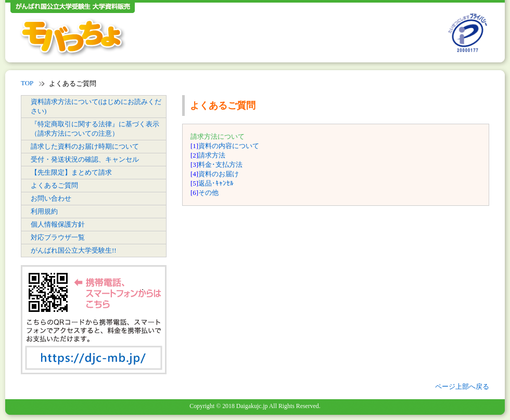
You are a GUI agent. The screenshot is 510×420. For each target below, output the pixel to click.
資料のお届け (219, 174)
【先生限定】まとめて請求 (71, 172)
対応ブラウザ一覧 (58, 237)
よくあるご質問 (54, 185)
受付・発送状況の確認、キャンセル (85, 159)
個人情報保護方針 (58, 224)
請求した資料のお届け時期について (85, 146)
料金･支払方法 (220, 165)
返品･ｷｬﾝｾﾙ (216, 183)
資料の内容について (229, 146)
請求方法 (212, 155)
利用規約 (44, 211)
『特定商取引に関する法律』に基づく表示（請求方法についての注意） (95, 129)
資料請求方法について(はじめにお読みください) (96, 106)
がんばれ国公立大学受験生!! (74, 250)
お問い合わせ (51, 198)
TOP (27, 83)
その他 (208, 193)
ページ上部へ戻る (462, 386)
